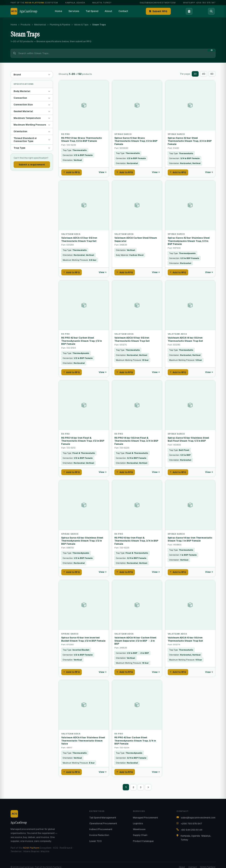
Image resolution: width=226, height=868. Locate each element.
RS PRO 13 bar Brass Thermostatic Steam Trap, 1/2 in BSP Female (82, 140)
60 (212, 74)
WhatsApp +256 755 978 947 (199, 3)
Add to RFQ (72, 172)
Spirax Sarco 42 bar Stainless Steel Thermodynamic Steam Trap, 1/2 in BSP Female (189, 240)
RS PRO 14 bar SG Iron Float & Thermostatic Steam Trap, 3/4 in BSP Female (136, 439)
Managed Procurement (145, 813)
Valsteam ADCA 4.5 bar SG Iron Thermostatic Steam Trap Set (79, 239)
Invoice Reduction (99, 830)
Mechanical (40, 25)
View (102, 172)
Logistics (138, 819)
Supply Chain (140, 830)
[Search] (211, 11)
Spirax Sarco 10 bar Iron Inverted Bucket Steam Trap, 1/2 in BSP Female (83, 636)
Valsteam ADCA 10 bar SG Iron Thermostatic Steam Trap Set (132, 338)
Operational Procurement (103, 819)
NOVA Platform (31, 843)
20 (195, 74)
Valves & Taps (81, 25)
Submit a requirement (32, 165)
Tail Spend (92, 11)
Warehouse (139, 825)
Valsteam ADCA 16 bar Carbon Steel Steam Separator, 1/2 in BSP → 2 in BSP (135, 637)
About (108, 11)
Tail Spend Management (103, 813)
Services (74, 11)
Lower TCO (96, 836)
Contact (123, 11)
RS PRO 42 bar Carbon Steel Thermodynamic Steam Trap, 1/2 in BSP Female (82, 340)
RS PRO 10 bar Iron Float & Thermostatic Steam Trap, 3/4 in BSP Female (136, 538)
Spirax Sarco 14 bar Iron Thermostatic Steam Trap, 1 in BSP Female (190, 537)
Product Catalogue (143, 836)
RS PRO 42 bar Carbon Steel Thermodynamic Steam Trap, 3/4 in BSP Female (135, 737)
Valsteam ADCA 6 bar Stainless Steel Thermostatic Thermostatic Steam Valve (83, 737)
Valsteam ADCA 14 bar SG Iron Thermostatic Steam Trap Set (185, 338)
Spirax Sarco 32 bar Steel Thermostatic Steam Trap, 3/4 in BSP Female (190, 141)
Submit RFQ (158, 11)
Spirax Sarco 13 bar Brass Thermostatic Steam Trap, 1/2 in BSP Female (136, 141)
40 (204, 74)
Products (26, 25)
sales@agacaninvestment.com (158, 3)
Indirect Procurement (101, 825)
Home (59, 11)
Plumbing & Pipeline (60, 25)
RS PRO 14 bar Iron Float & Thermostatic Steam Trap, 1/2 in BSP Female (83, 439)
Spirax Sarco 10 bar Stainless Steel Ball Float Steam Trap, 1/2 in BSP (188, 437)
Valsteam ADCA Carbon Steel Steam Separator (136, 239)
